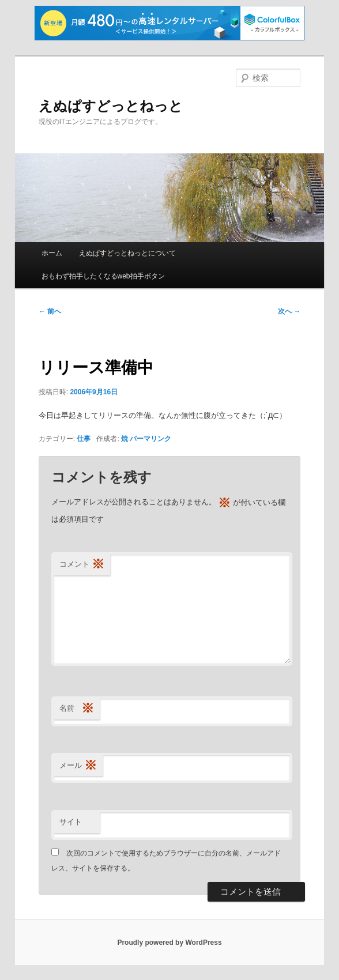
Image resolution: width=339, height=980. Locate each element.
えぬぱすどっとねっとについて (127, 253)
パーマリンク (150, 439)
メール (78, 766)
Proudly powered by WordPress (169, 943)
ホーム (52, 253)
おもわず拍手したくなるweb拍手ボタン (103, 276)
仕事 (84, 439)
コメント (82, 565)
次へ (289, 311)
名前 (77, 709)
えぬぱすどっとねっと (111, 106)
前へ (50, 311)
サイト (71, 822)
